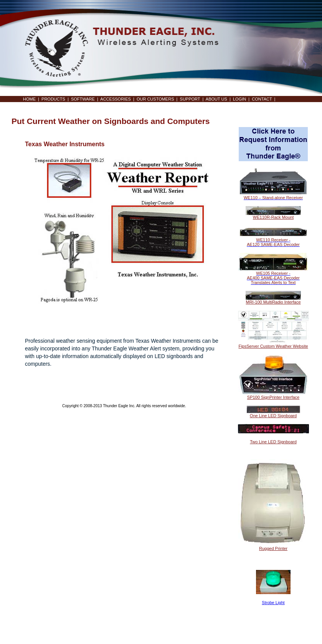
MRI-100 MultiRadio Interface (273, 302)
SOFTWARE (83, 99)
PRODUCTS (53, 99)
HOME (29, 99)
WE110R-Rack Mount (273, 217)
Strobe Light (273, 603)
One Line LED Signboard (273, 416)
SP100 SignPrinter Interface (273, 397)
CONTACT (262, 99)
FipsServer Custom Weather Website (273, 346)
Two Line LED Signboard (273, 442)
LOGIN (239, 99)
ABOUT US (216, 99)
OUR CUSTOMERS (155, 99)
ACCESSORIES (115, 99)
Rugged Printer (273, 548)
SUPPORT (190, 99)
